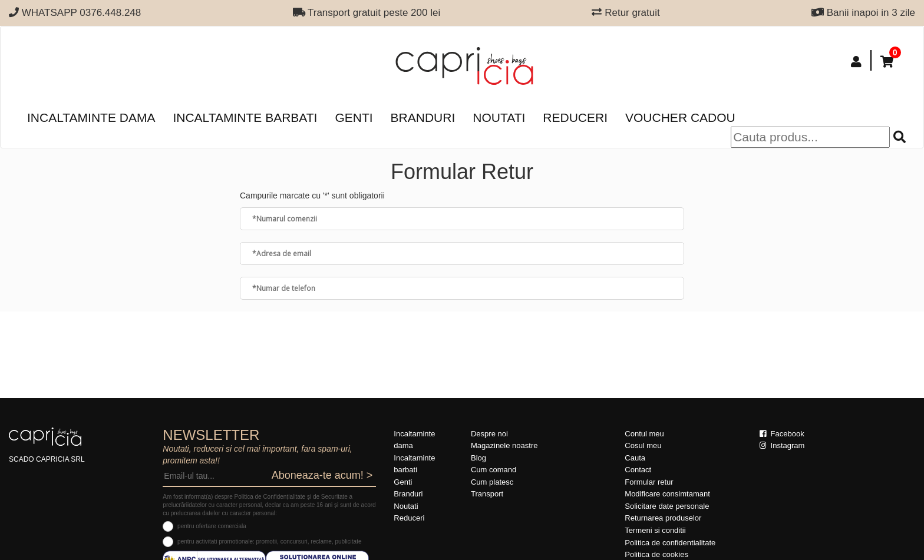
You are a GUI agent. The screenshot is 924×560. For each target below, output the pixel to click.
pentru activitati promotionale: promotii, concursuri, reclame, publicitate (269, 541)
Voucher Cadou (680, 117)
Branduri (423, 117)
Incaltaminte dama (91, 117)
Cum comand (494, 470)
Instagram (782, 445)
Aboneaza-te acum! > (322, 475)
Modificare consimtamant (667, 494)
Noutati (499, 117)
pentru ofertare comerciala (212, 526)
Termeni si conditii (655, 530)
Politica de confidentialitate (670, 543)
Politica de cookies (656, 554)
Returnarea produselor (663, 518)
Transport (487, 494)
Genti (354, 117)
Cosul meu (643, 445)
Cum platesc (492, 482)
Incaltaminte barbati (245, 117)
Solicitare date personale (667, 506)
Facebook (782, 434)
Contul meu (644, 434)
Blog (478, 458)
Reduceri (575, 117)
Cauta (635, 458)
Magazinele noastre (504, 445)
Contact (638, 470)
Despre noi (489, 434)
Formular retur (649, 482)
